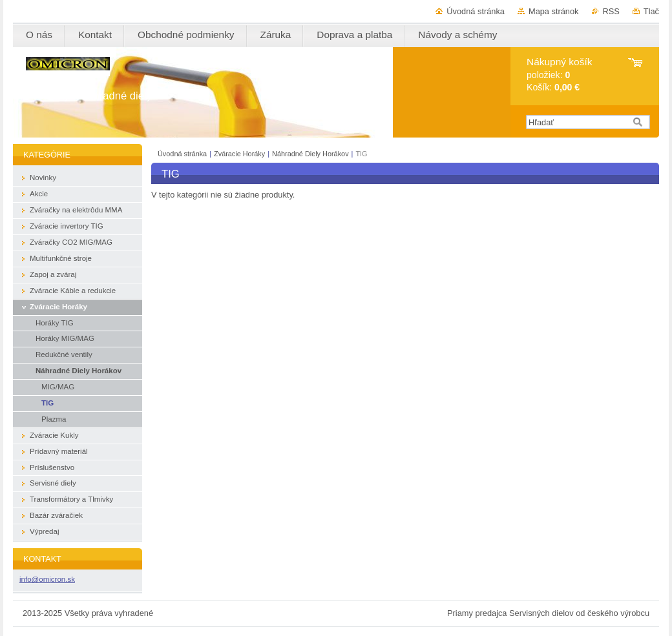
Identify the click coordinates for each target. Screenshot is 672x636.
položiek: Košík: (559, 75)
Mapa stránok (554, 11)
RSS (611, 11)
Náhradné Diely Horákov (311, 154)
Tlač (651, 11)
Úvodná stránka (476, 11)
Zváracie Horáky (239, 154)
